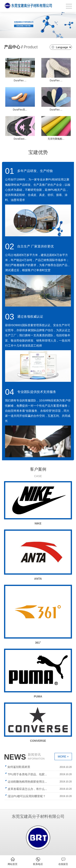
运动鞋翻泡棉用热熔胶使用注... (27, 782)
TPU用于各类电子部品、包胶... (27, 774)
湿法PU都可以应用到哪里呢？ (27, 796)
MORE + (63, 757)
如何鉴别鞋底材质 (19, 767)
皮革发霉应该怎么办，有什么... (27, 789)
